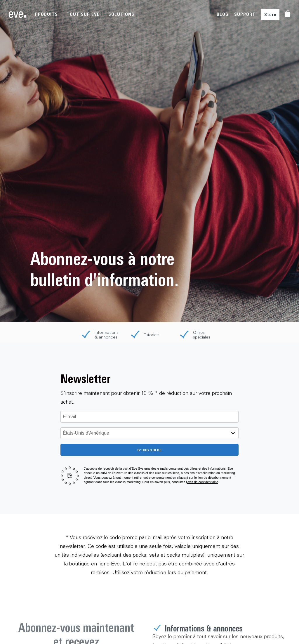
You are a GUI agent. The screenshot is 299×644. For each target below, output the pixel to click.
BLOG (222, 14)
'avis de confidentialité (202, 482)
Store (270, 14)
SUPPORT (245, 14)
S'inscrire (150, 450)
